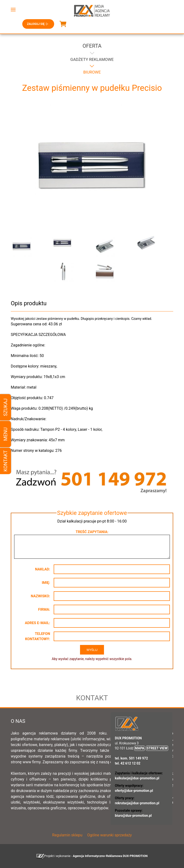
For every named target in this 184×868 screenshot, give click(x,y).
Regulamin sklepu (67, 835)
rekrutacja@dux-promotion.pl (137, 803)
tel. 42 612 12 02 (128, 763)
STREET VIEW (157, 748)
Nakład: (43, 569)
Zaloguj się (38, 24)
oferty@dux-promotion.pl (134, 791)
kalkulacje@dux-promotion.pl (137, 778)
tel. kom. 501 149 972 (132, 758)
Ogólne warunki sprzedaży (109, 835)
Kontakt (6, 461)
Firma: (44, 609)
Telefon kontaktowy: (38, 636)
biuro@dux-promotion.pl (133, 816)
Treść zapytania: (92, 532)
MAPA (140, 748)
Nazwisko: (40, 596)
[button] (13, 10)
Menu (6, 434)
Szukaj (6, 407)
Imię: (46, 583)
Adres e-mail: (37, 623)
